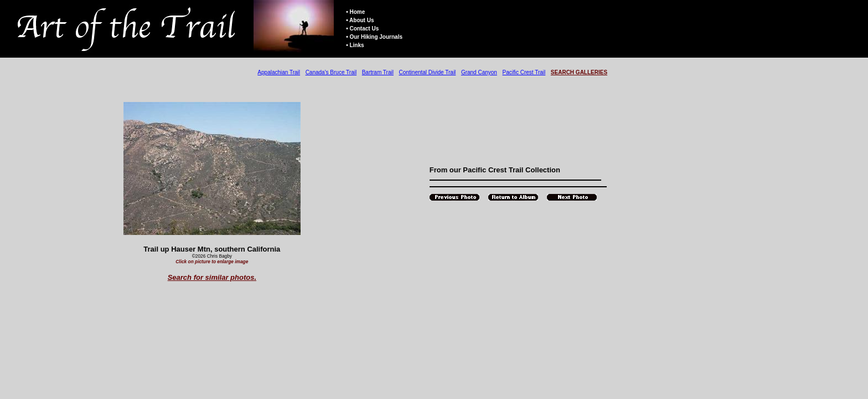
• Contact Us (362, 29)
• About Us (360, 20)
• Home (355, 12)
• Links (355, 45)
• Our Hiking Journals (374, 37)
